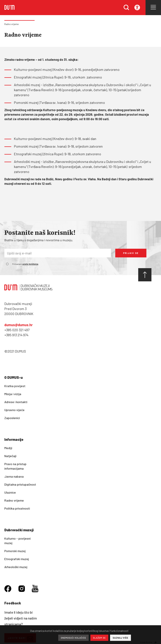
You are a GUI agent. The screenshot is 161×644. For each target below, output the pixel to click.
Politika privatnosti (17, 508)
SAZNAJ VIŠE (120, 638)
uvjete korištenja (30, 264)
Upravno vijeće (14, 410)
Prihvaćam (25, 264)
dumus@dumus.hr (19, 325)
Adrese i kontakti (16, 402)
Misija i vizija (13, 394)
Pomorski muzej (15, 551)
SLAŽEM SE (99, 638)
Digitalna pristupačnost (20, 484)
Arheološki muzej (16, 567)
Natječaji (10, 456)
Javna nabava (14, 476)
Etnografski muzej (17, 559)
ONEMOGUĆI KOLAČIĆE (73, 638)
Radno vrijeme (11, 24)
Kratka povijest (15, 386)
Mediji (8, 448)
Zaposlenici (12, 418)
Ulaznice (10, 492)
